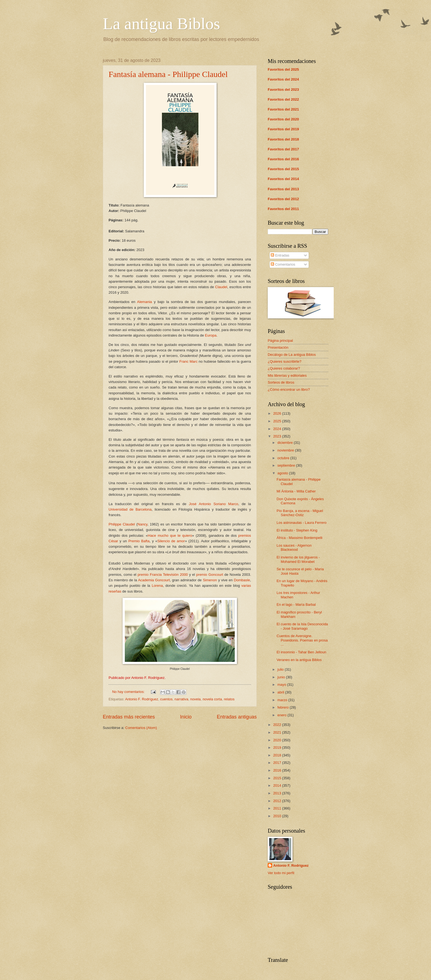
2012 (278, 801)
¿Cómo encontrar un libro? (289, 389)
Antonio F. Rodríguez (142, 699)
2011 (278, 808)
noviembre (286, 450)
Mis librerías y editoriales (287, 375)
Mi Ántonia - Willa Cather (296, 491)
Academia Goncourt (154, 580)
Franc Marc (188, 361)
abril (281, 692)
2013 (278, 793)
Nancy (142, 524)
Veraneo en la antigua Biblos (299, 660)
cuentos (166, 699)
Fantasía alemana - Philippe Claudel (168, 74)
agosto (283, 473)
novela (195, 699)
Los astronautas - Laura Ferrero (302, 523)
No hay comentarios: (129, 692)
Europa (211, 335)
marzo (283, 700)
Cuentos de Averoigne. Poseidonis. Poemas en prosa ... (302, 640)
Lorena (157, 586)
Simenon (210, 580)
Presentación (278, 347)
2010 (278, 816)
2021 (278, 732)
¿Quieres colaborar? (284, 368)
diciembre (285, 443)
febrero (283, 707)
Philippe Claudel (122, 524)
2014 (278, 785)
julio (281, 669)
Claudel (221, 287)
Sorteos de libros (281, 382)
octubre (284, 458)
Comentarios (283, 264)
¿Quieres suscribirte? (284, 361)
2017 (278, 763)
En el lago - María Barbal (296, 605)
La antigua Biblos (161, 24)
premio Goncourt (210, 575)
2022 (278, 725)
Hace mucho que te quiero (170, 536)
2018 (278, 755)
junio (282, 677)
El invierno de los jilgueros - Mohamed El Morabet (298, 559)
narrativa (181, 699)
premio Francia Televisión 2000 (163, 575)
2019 (278, 748)
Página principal (280, 341)
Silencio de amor (171, 541)
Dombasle (242, 580)
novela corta (212, 699)
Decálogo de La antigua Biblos (292, 355)
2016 (278, 770)
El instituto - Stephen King (297, 530)
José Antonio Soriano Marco (213, 504)
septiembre (287, 465)
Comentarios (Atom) (141, 728)
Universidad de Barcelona (130, 509)
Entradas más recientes (129, 717)
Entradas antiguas (237, 717)
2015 (278, 778)
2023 (278, 436)
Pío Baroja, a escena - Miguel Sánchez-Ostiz (300, 513)
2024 (278, 429)
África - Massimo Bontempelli (299, 538)
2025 (278, 421)
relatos (229, 699)
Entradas (280, 255)
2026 (278, 413)
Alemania (145, 302)
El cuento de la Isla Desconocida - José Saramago (302, 626)
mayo (282, 685)
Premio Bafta (139, 541)
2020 (278, 740)
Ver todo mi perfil (281, 873)
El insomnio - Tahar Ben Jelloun (301, 652)
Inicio (186, 717)
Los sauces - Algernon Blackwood (294, 547)
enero (282, 715)
